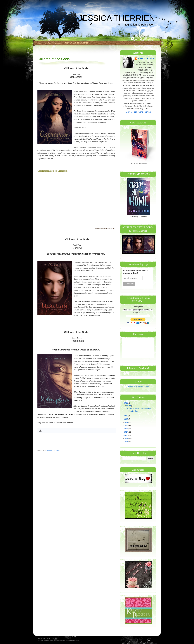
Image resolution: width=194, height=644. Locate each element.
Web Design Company (43, 640)
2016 (126, 426)
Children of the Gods (53, 59)
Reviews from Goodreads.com (105, 229)
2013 (126, 435)
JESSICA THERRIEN (117, 18)
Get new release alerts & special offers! (136, 272)
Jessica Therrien (146, 59)
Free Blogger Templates (72, 640)
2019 (126, 416)
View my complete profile (138, 112)
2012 (126, 438)
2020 (126, 403)
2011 (126, 442)
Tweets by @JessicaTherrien (138, 387)
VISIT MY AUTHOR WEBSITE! (77, 43)
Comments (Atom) (54, 450)
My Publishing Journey (54, 43)
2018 (126, 419)
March (129, 406)
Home (40, 43)
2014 (126, 432)
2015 (126, 429)
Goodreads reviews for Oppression (52, 171)
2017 (126, 422)
